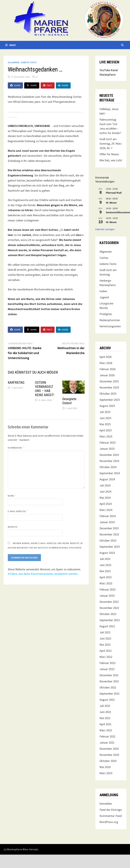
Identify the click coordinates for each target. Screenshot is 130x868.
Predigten (106, 314)
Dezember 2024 (109, 455)
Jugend (104, 297)
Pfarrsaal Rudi (114, 193)
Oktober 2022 (108, 614)
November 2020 (109, 755)
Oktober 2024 (108, 467)
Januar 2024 (107, 522)
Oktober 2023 (108, 540)
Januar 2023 (107, 596)
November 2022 (109, 608)
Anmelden (106, 804)
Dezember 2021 (109, 675)
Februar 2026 (108, 369)
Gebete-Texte (29, 62)
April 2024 (106, 504)
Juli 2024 (105, 485)
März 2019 (106, 773)
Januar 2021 (107, 742)
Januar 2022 (107, 669)
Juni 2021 (105, 712)
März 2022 (106, 657)
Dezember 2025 (109, 381)
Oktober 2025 (108, 394)
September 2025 (110, 400)
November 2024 (109, 461)
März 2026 (106, 363)
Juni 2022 (105, 638)
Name (12, 496)
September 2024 (110, 473)
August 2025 (107, 406)
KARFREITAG (16, 383)
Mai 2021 (105, 718)
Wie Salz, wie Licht (111, 160)
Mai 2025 (105, 424)
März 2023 (106, 583)
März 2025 (106, 436)
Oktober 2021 (108, 687)
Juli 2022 (105, 632)
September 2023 (110, 547)
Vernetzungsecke (110, 326)
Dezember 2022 (109, 602)
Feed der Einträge (111, 810)
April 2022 (106, 651)
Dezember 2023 (109, 528)
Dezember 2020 (109, 749)
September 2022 (110, 620)
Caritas (104, 258)
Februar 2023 (108, 589)
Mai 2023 (105, 571)
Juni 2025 (105, 418)
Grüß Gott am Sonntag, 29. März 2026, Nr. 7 (111, 144)
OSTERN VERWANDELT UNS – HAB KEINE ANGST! (45, 389)
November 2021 (109, 681)
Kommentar (16, 448)
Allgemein (14, 62)
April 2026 (106, 357)
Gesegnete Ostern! (69, 401)
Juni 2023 (105, 565)
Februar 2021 (108, 736)
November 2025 (109, 387)
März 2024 (106, 510)
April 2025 (106, 430)
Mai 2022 (105, 645)
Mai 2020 (105, 767)
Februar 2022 (108, 663)
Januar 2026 (107, 375)
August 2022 (107, 626)
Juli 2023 (105, 559)
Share (15, 85)
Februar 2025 (108, 443)
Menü (11, 45)
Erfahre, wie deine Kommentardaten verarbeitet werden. (43, 574)
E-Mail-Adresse (18, 511)
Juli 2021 (105, 706)
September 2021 (110, 694)
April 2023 (106, 577)
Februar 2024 (108, 516)
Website (13, 527)
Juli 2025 (105, 412)
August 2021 (107, 700)
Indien (103, 291)
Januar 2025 (107, 449)
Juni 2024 (105, 491)
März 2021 (106, 730)
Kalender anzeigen (105, 229)
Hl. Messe (111, 203)
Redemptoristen (110, 320)
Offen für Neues (109, 154)
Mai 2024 (105, 498)
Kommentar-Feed (111, 816)
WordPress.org (109, 822)
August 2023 (107, 553)
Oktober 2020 (108, 761)
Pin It (48, 85)
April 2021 (106, 724)
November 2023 (109, 534)
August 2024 (107, 479)
